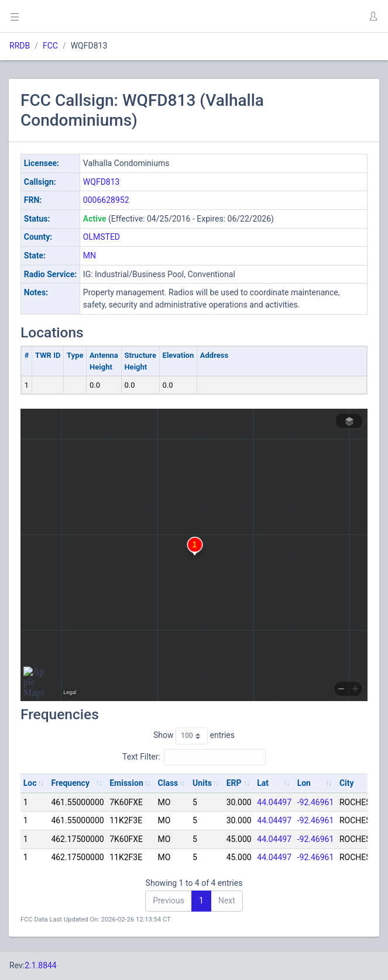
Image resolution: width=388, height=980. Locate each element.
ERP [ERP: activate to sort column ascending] (234, 783)
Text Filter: (194, 757)
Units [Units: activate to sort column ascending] (202, 783)
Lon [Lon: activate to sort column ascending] (304, 783)
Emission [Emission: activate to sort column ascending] (126, 783)
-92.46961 (316, 802)
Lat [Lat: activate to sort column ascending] (263, 783)
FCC (50, 46)
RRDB (20, 46)
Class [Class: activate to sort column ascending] (168, 783)
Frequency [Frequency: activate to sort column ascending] (70, 783)
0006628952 (106, 200)
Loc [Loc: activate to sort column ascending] (30, 783)
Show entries (194, 736)
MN (90, 256)
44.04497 (274, 802)
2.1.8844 (41, 965)
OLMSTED (102, 237)
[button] (373, 16)
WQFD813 (102, 182)
